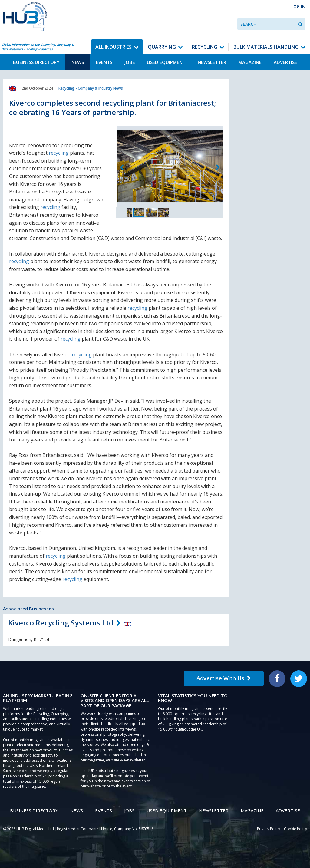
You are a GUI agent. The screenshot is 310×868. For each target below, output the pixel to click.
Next (218, 167)
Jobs (130, 62)
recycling (59, 153)
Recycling (205, 47)
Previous (122, 167)
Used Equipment (166, 62)
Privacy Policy (269, 829)
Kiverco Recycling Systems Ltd (61, 623)
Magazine (250, 62)
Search (248, 24)
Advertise (285, 62)
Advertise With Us (224, 678)
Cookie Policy (295, 829)
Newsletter (212, 62)
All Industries (114, 47)
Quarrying (162, 47)
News (78, 62)
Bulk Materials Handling (266, 47)
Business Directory (36, 62)
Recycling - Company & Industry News (91, 88)
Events (104, 62)
